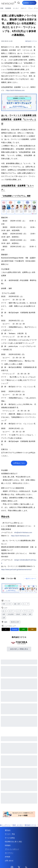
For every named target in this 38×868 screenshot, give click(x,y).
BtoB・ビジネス (7, 604)
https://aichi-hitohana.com (15, 90)
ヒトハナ (19, 611)
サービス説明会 (10, 838)
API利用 (7, 857)
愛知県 (18, 614)
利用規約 (8, 845)
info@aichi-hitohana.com (23, 533)
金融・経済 (17, 604)
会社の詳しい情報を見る (19, 649)
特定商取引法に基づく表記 (13, 842)
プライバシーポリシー (12, 849)
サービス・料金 (10, 834)
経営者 (24, 614)
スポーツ (24, 8)
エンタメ (16, 8)
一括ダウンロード (30, 579)
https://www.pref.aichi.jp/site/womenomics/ (16, 570)
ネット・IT (26, 604)
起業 (4, 618)
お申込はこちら (19, 463)
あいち (4, 611)
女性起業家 (11, 614)
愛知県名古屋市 (15, 622)
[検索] (19, 3)
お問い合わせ (9, 861)
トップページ (5, 825)
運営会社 (8, 830)
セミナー (11, 611)
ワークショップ (28, 611)
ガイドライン (9, 853)
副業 (4, 614)
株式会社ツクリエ (31, 41)
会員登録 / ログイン (29, 3)
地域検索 (8, 8)
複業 (30, 614)
